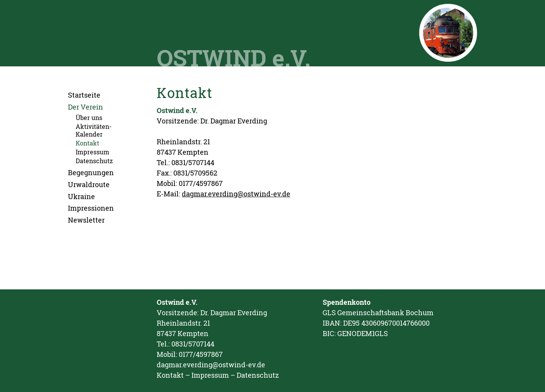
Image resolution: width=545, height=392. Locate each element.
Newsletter (86, 220)
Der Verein (85, 107)
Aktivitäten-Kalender (94, 130)
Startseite (84, 95)
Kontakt (87, 143)
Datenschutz (94, 161)
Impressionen (91, 208)
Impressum (92, 152)
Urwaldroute (89, 184)
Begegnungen (91, 172)
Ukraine (81, 196)
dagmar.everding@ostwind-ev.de (236, 194)
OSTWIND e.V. (234, 57)
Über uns (89, 117)
